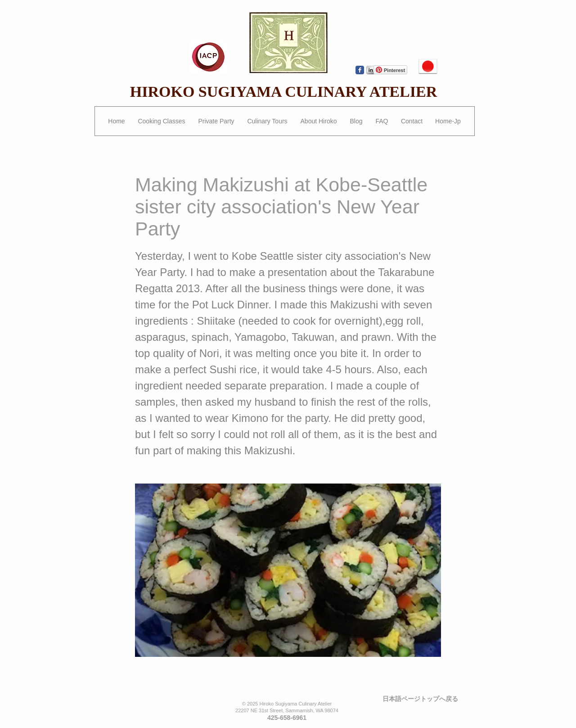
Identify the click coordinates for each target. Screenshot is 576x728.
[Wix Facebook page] (360, 70)
